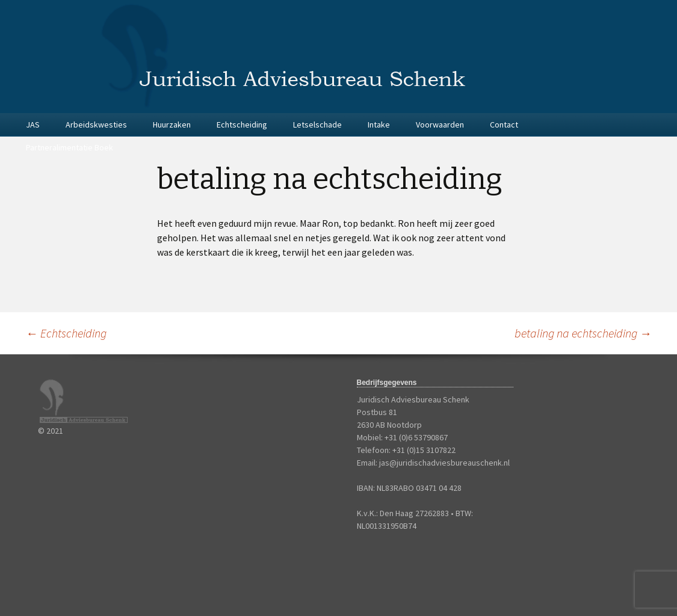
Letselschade (317, 125)
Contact (504, 125)
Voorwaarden (440, 125)
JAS (33, 125)
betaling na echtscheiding (583, 333)
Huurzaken (172, 125)
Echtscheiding (242, 125)
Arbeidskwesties (96, 125)
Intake (379, 125)
